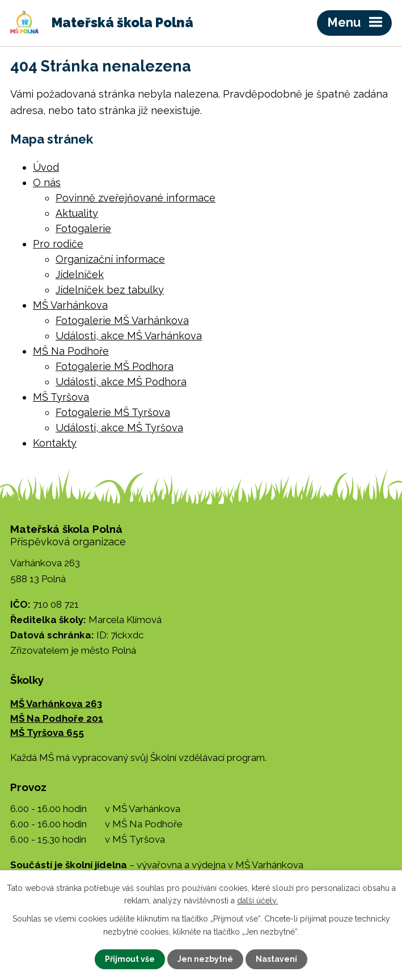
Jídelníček (80, 274)
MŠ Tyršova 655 (47, 733)
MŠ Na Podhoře (71, 351)
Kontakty (55, 443)
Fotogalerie (83, 228)
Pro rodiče (58, 244)
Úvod (46, 167)
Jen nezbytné (205, 959)
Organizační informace (110, 259)
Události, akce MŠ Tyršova (119, 428)
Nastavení (276, 959)
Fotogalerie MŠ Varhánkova (122, 320)
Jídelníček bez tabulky (110, 290)
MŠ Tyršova (61, 397)
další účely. (257, 901)
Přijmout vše (130, 959)
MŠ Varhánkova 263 (56, 704)
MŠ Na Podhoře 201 (57, 718)
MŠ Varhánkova (70, 305)
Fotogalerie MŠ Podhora (115, 366)
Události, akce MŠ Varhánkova (129, 336)
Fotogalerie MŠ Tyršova (113, 412)
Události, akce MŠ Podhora (121, 382)
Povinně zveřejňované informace (136, 198)
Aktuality (77, 213)
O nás (47, 182)
